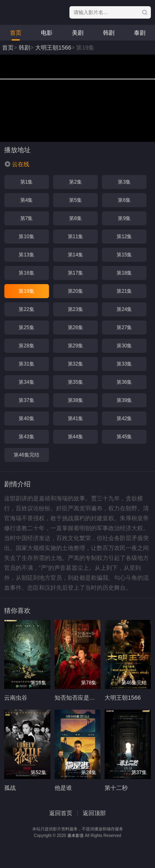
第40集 (26, 418)
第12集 (124, 237)
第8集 (75, 218)
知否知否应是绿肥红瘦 (83, 698)
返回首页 (61, 813)
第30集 (124, 346)
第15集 (124, 255)
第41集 (75, 418)
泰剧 (140, 33)
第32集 (75, 364)
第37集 (26, 400)
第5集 (75, 200)
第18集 (124, 273)
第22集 (26, 309)
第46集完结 (26, 455)
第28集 (26, 346)
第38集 (75, 400)
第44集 (75, 437)
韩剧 (109, 33)
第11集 (75, 237)
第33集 (124, 364)
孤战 (10, 788)
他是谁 (63, 788)
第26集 (75, 328)
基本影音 (76, 836)
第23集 (75, 309)
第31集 (26, 364)
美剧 (78, 33)
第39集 (124, 400)
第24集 (124, 309)
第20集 (75, 291)
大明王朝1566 (53, 48)
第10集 (26, 237)
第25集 (26, 328)
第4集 (27, 200)
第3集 (124, 182)
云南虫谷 (16, 698)
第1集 (27, 182)
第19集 (26, 291)
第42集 (124, 418)
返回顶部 (94, 813)
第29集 (75, 346)
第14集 (75, 255)
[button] (17, 164)
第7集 (27, 218)
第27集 (124, 328)
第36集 (124, 382)
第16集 (26, 273)
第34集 (26, 382)
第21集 (124, 291)
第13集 (26, 255)
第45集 (124, 437)
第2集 (75, 182)
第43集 (26, 437)
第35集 (75, 382)
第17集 (75, 273)
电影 (47, 33)
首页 (16, 33)
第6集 (124, 200)
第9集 (124, 218)
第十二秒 (116, 788)
